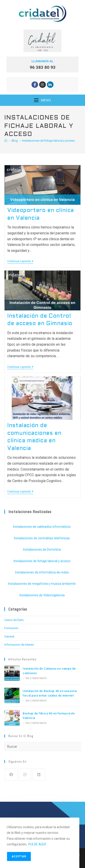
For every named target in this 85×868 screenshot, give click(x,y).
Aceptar (19, 856)
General (9, 636)
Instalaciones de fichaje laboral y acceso (49, 141)
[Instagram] (25, 774)
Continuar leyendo (20, 261)
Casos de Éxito (14, 620)
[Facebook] (11, 774)
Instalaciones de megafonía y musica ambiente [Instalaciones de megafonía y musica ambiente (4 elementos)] (42, 584)
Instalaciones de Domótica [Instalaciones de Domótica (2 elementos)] (42, 549)
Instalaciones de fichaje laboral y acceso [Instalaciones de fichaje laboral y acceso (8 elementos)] (42, 561)
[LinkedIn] (39, 774)
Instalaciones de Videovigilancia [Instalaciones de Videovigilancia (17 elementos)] (42, 595)
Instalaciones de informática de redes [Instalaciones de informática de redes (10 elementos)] (42, 572)
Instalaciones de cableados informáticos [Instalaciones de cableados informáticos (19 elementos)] (42, 527)
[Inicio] (6, 141)
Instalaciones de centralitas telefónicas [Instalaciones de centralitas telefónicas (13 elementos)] (42, 538)
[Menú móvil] (42, 100)
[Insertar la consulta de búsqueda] (43, 747)
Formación (11, 628)
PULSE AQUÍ (37, 844)
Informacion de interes (19, 645)
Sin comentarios (36, 678)
